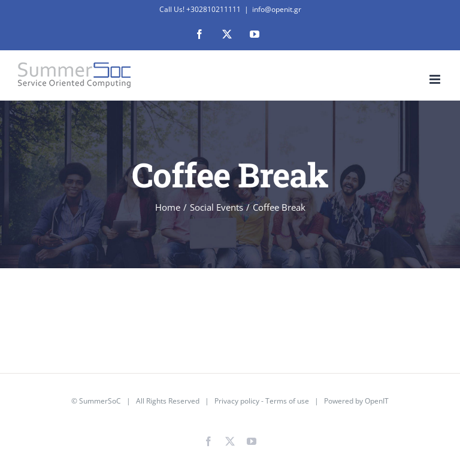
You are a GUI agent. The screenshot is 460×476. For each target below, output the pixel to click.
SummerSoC (100, 401)
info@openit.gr (277, 9)
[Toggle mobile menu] (436, 79)
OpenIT (377, 401)
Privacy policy (237, 401)
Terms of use (287, 401)
